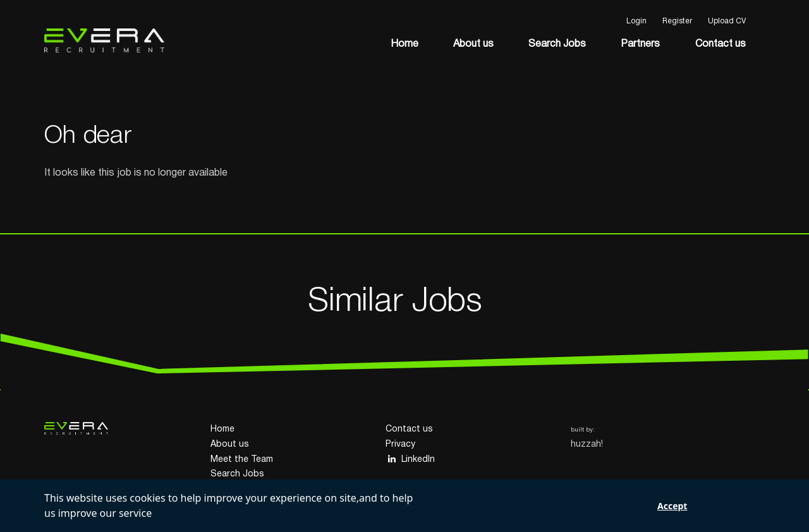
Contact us (721, 44)
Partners (640, 44)
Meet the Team (242, 460)
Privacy (400, 444)
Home (404, 44)
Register (677, 21)
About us (473, 44)
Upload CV (727, 21)
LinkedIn (410, 459)
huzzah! (587, 444)
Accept (672, 506)
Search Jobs (557, 44)
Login (636, 21)
